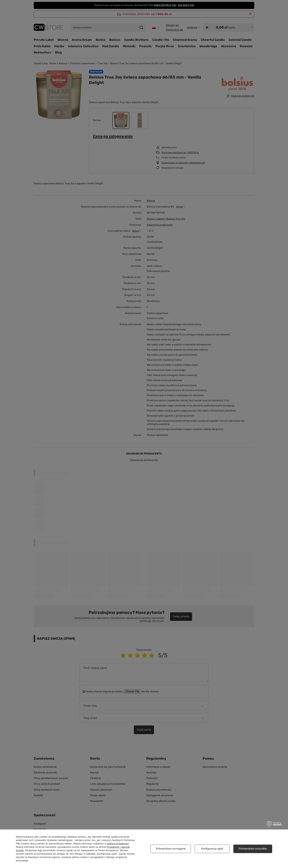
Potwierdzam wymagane (171, 849)
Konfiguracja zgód (212, 849)
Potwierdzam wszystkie (253, 849)
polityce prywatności (118, 844)
